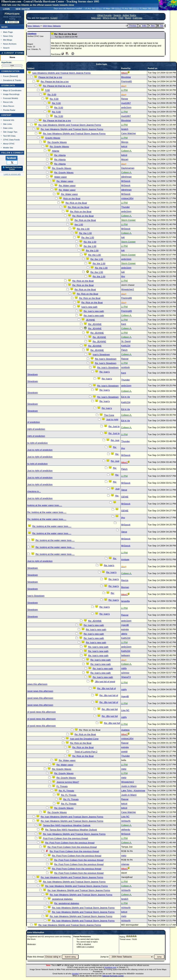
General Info (9, 120)
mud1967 (126, 103)
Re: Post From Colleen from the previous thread (70, 843)
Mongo (125, 142)
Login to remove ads (12, 174)
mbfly (124, 668)
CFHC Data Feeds (11, 140)
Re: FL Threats (66, 791)
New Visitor (23, 9)
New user (96, 18)
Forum (6, 76)
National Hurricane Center (113, 976)
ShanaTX (126, 677)
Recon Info (8, 102)
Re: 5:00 (52, 95)
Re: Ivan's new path (94, 311)
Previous (132, 25)
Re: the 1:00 (83, 229)
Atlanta (55, 151)
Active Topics (129, 15)
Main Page (8, 32)
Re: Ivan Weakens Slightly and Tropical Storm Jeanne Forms (70, 125)
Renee (125, 99)
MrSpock (126, 181)
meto (124, 769)
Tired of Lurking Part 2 (86, 752)
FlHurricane (12, 14)
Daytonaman (128, 168)
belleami (126, 655)
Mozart (125, 159)
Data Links (8, 128)
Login (6, 9)
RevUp (125, 580)
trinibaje (125, 559)
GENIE (125, 497)
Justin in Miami (129, 786)
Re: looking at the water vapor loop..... (47, 512)
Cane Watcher (129, 133)
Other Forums (104, 15)
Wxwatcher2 (128, 289)
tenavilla (125, 601)
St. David (126, 341)
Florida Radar (9, 110)
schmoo (125, 673)
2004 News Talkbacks (52, 26)
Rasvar (125, 359)
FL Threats (62, 786)
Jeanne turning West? (68, 782)
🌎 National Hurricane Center (12, 168)
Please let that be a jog (50, 77)
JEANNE (90, 320)
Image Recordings (11, 94)
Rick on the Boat (72, 199)
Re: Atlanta (60, 155)
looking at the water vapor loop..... (45, 505)
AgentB (125, 625)
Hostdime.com (110, 967)
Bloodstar (126, 77)
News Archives (10, 44)
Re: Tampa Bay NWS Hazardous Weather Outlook (71, 830)
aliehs (124, 634)
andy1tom (126, 107)
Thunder (126, 207)
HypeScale (6, 62)
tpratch (125, 129)
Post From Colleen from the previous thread (65, 838)
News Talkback (34, 26)
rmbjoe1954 (127, 198)
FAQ (121, 18)
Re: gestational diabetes (67, 903)
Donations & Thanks (12, 80)
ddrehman (126, 177)
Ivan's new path (89, 307)
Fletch (124, 350)
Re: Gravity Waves (57, 142)
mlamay (125, 864)
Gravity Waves (53, 138)
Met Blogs (8, 40)
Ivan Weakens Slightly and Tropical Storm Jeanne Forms (61, 73)
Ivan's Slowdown (101, 354)
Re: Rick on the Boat (76, 203)
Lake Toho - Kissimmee (133, 790)
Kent (124, 324)
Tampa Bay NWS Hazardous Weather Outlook (67, 825)
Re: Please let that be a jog (55, 82)
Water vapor (61, 177)
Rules (128, 18)
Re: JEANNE (95, 324)
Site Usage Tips (10, 132)
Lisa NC (125, 710)
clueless (32, 34)
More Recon (9, 106)
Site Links (7, 124)
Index (143, 25)
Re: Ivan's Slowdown (106, 359)
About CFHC (9, 144)
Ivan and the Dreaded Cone (84, 739)
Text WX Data (9, 136)
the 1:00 (79, 225)
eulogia (125, 629)
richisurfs (126, 821)
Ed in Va (125, 397)
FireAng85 (127, 81)
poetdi (124, 752)
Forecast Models (11, 98)
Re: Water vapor (65, 181)
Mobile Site (8, 148)
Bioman (125, 587)
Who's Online (110, 18)
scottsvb (125, 367)
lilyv (123, 276)
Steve (124, 490)
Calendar (138, 18)
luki (123, 237)
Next (152, 25)
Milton (99, 8)
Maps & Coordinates (12, 90)
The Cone (109, 415)
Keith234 (126, 346)
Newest (14, 76)
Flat (160, 25)
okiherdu (126, 829)
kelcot (124, 146)
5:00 (47, 90)
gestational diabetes (62, 899)
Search (6, 48)
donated (75, 974)
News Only (8, 36)
